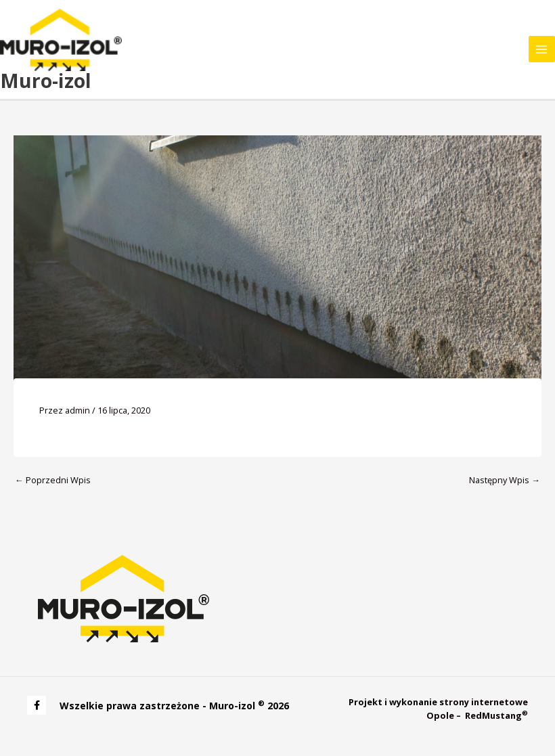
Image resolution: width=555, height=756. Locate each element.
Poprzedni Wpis (53, 480)
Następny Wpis (505, 480)
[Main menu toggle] (542, 49)
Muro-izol (46, 81)
